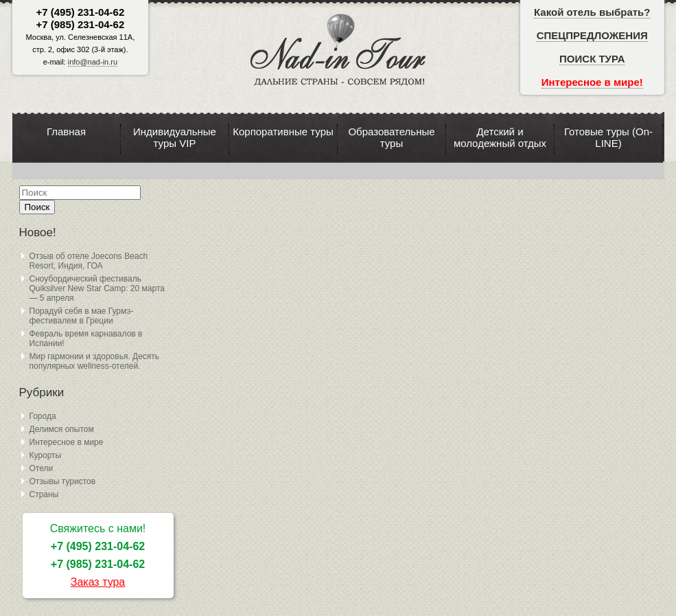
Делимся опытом (62, 429)
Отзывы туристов (63, 481)
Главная (66, 132)
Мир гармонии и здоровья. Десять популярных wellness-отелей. (95, 361)
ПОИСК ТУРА (592, 59)
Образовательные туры (391, 137)
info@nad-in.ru (93, 62)
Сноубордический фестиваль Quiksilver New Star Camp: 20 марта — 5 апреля (97, 288)
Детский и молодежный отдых (500, 137)
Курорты (46, 455)
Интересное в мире (67, 442)
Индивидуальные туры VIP (175, 137)
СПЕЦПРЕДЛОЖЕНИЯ (592, 35)
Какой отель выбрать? (592, 12)
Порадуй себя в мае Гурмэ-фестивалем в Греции (82, 316)
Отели (42, 468)
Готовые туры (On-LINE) (608, 137)
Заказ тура (98, 582)
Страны (44, 494)
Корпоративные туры (283, 132)
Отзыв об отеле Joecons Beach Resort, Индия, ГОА (89, 261)
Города (43, 416)
